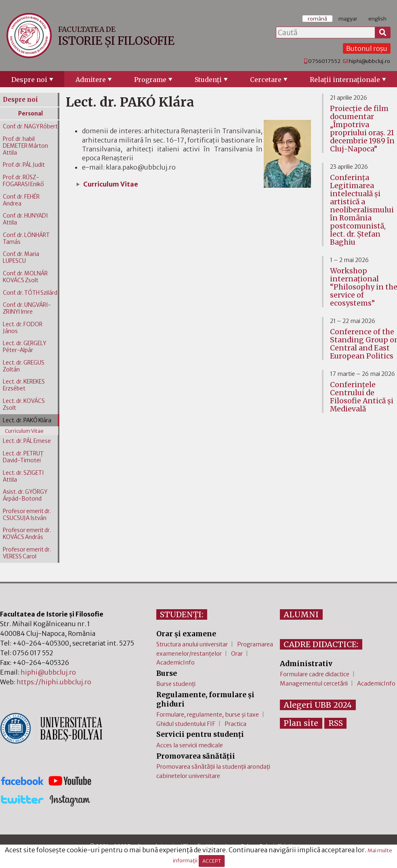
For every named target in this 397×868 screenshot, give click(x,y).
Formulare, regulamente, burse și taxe (208, 715)
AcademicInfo (175, 663)
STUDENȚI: (182, 614)
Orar (237, 654)
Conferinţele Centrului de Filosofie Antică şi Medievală (362, 397)
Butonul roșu (367, 48)
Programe (150, 80)
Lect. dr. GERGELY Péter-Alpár (24, 347)
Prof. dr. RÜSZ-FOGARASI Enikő (23, 181)
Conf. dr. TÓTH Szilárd (30, 293)
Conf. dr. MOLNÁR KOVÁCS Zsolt (25, 277)
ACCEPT (212, 861)
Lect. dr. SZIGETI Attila (23, 476)
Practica (235, 724)
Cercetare (266, 80)
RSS (336, 723)
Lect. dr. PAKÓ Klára (27, 420)
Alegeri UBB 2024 (318, 705)
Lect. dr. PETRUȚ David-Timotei (23, 457)
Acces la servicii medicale (190, 745)
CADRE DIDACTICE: (321, 644)
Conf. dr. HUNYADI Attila (25, 219)
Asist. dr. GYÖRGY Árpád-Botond (25, 495)
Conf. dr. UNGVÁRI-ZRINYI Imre (27, 308)
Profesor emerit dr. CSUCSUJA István (27, 515)
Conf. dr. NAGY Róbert (30, 127)
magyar (348, 19)
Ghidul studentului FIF (186, 724)
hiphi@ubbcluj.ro (370, 61)
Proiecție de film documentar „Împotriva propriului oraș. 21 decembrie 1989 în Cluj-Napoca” (362, 129)
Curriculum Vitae (111, 184)
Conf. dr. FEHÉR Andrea (21, 200)
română (317, 19)
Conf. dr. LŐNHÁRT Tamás (26, 239)
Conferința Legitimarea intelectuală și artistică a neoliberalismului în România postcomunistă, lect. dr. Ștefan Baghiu (362, 210)
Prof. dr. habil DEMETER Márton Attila (25, 146)
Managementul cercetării (314, 683)
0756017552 (324, 61)
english (377, 19)
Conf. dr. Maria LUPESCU (21, 258)
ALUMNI (301, 614)
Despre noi (29, 80)
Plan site (301, 723)
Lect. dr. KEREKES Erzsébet (24, 385)
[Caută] (383, 33)
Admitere (91, 80)
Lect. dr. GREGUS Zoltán (24, 366)
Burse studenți (176, 684)
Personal (30, 114)
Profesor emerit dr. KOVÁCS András (27, 534)
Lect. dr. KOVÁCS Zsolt (24, 405)
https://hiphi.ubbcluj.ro (54, 682)
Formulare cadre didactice (315, 674)
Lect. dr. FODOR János (23, 328)
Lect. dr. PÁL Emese (27, 441)
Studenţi (208, 80)
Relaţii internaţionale (345, 80)
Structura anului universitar (192, 644)
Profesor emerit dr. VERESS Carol (27, 553)
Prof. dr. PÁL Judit (24, 165)
